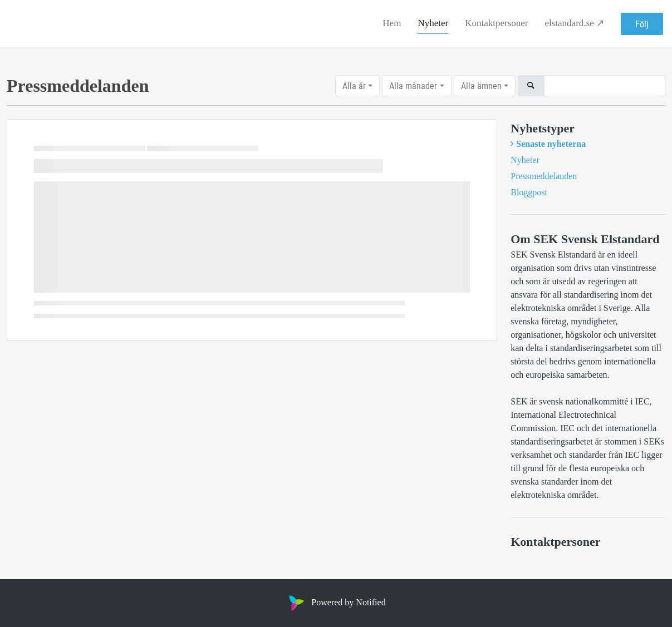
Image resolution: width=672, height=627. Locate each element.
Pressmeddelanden (544, 176)
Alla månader (413, 85)
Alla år (354, 85)
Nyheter (433, 23)
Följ (642, 24)
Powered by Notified (336, 602)
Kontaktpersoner (496, 23)
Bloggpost (529, 192)
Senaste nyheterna (551, 144)
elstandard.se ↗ (574, 23)
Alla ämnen (481, 85)
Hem (392, 23)
